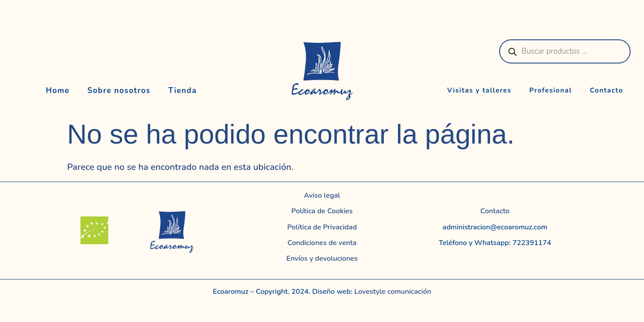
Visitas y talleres (479, 90)
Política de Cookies (322, 211)
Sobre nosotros (119, 91)
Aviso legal (322, 195)
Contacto (607, 90)
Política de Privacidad (322, 227)
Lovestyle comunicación (392, 292)
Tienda (183, 91)
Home (57, 91)
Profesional (551, 90)
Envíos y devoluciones (322, 258)
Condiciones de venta (322, 243)
